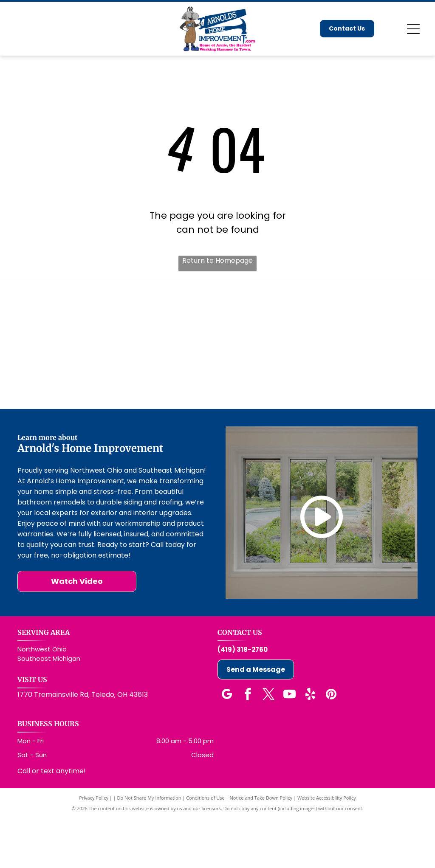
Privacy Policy (94, 848)
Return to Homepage (217, 261)
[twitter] (268, 745)
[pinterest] (331, 745)
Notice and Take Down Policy (261, 848)
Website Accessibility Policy (327, 848)
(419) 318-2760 (243, 700)
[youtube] (289, 745)
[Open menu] (413, 29)
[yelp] (310, 745)
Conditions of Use (205, 848)
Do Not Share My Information (149, 848)
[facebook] (248, 745)
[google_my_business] (227, 745)
